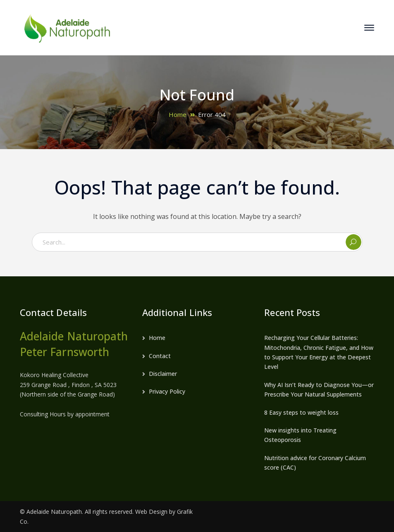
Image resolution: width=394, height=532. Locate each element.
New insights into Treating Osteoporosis (300, 435)
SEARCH (353, 242)
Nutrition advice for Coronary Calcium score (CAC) (315, 463)
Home (178, 114)
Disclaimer (163, 374)
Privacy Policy (167, 391)
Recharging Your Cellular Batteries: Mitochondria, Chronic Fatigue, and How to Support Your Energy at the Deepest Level (319, 352)
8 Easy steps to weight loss (301, 412)
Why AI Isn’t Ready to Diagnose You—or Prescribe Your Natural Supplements (319, 389)
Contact (160, 356)
